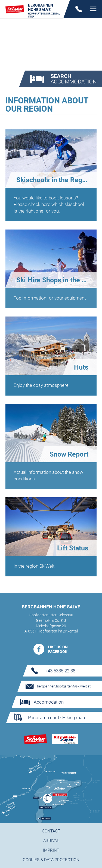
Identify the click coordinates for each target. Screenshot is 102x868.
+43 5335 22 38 (60, 671)
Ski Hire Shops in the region (56, 280)
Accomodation (48, 702)
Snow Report (69, 454)
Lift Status (73, 548)
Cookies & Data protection (51, 860)
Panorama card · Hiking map (56, 718)
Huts (81, 367)
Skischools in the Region (54, 180)
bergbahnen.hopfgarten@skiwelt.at (64, 686)
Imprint (51, 850)
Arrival (51, 841)
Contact (51, 831)
